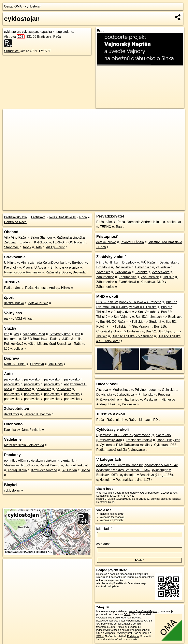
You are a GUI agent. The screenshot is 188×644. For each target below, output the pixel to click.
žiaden (25, 242)
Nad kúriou (131, 399)
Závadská (163, 267)
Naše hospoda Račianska (23, 272)
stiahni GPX (103, 499)
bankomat (11, 339)
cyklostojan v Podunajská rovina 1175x (124, 480)
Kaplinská (129, 404)
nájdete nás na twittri (112, 514)
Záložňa (10, 242)
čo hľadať (103, 544)
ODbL (127, 614)
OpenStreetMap (114, 207)
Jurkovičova (125, 395)
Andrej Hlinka (17, 470)
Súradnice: (12, 51)
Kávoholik (11, 267)
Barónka (142, 272)
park (7, 319)
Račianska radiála (139, 440)
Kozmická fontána (44, 470)
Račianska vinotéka (71, 237)
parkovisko (12, 379)
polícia (18, 349)
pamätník (67, 460)
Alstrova (14, 37)
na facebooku (124, 574)
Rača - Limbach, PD (143, 420)
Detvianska (167, 262)
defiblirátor (12, 414)
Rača (83, 217)
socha (86, 470)
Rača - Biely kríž (169, 440)
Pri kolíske (146, 395)
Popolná (164, 395)
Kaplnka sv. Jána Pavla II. (23, 430)
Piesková (150, 399)
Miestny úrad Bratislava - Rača (59, 344)
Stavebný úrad (60, 334)
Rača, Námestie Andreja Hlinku (48, 288)
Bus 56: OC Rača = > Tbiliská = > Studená (130, 322)
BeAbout (78, 263)
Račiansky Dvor (57, 272)
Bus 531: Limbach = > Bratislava (159, 317)
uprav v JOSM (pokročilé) (145, 493)
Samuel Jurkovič (77, 465)
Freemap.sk (135, 207)
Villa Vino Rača (15, 237)
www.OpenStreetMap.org (144, 611)
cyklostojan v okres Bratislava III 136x (123, 470)
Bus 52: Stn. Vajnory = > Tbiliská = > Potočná (129, 302)
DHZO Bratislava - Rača (40, 339)
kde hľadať (104, 529)
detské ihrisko (14, 303)
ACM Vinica (23, 319)
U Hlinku (10, 263)
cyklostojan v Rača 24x (161, 465)
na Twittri (128, 577)
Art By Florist (55, 247)
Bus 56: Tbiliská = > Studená (132, 336)
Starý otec (11, 247)
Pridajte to (133, 636)
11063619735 (169, 493)
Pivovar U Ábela (34, 267)
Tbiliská (169, 277)
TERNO (58, 242)
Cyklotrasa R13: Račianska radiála (125, 445)
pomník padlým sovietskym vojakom (30, 460)
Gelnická (168, 390)
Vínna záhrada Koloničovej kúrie (44, 263)
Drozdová (37, 364)
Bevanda (79, 272)
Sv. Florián (69, 470)
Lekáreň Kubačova (37, 414)
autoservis (24, 389)
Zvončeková (161, 272)
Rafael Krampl (50, 465)
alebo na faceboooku (112, 517)
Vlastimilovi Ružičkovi (20, 465)
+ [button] (10, 116)
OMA (18, 6)
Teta (39, 247)
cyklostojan (33, 6)
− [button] (10, 122)
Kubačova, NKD (152, 282)
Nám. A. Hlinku (15, 364)
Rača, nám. (12, 288)
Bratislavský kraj (16, 217)
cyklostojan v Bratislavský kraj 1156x (147, 475)
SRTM (100, 636)
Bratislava (38, 217)
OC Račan (76, 242)
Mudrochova (121, 390)
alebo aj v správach (112, 520)
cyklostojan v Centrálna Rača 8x (120, 465)
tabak (27, 247)
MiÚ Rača (56, 364)
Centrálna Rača (15, 222)
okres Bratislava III (62, 217)
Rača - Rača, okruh (110, 420)
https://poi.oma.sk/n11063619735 (166, 207)
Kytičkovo (41, 242)
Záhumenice (105, 277)
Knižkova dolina (108, 399)
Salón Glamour (41, 237)
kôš (7, 334)
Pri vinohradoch (146, 390)
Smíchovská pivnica (65, 267)
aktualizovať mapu (118, 493)
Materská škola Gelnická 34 (24, 445)
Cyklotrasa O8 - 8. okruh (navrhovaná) (124, 435)
